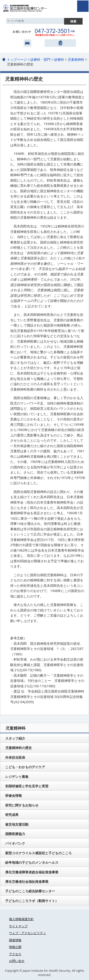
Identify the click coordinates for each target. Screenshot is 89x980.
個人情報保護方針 (21, 919)
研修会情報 (14, 795)
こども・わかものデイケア (25, 767)
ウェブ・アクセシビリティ (28, 933)
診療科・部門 (40, 59)
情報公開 (15, 947)
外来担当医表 (15, 757)
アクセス (28, 43)
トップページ (17, 59)
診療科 (59, 59)
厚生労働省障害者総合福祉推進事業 (32, 872)
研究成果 (12, 815)
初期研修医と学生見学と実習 (27, 786)
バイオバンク (15, 843)
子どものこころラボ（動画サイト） (32, 901)
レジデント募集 (17, 777)
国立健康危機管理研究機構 (60, 43)
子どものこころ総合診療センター (30, 891)
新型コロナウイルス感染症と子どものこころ (38, 853)
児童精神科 (76, 59)
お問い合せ (17, 961)
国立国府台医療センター (30, 8)
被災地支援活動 (17, 824)
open (83, 6)
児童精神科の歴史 (19, 748)
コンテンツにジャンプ (0, 0)
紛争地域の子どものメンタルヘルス (32, 862)
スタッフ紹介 (15, 738)
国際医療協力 (15, 834)
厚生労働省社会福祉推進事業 (27, 882)
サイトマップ (18, 926)
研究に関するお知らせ (22, 805)
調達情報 (15, 940)
